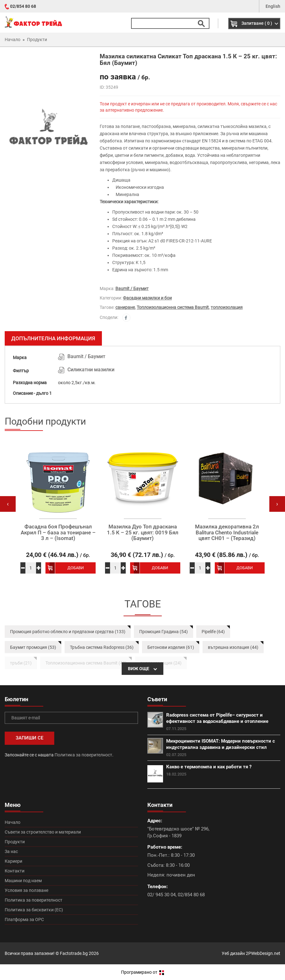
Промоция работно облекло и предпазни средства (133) (68, 632)
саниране (125, 307)
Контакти (15, 871)
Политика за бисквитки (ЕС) (34, 910)
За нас (11, 851)
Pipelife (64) (213, 632)
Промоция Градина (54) (164, 632)
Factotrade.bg (74, 953)
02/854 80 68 (23, 6)
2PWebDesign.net (263, 953)
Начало (13, 822)
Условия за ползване (26, 890)
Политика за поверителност (83, 755)
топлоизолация (227, 307)
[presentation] (8, 504)
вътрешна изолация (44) (233, 647)
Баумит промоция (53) (33, 647)
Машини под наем (23, 881)
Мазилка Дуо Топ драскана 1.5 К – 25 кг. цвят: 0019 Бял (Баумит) (143, 532)
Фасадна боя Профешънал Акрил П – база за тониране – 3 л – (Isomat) (58, 532)
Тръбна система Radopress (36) (102, 647)
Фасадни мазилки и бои (147, 298)
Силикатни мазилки (91, 370)
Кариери (13, 861)
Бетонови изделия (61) (171, 647)
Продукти (15, 842)
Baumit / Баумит (132, 289)
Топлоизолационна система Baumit (173, 307)
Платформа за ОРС (24, 919)
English (273, 6)
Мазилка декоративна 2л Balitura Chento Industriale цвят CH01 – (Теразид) (227, 532)
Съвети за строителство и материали (43, 832)
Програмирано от (142, 972)
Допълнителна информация (53, 338)
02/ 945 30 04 (161, 895)
